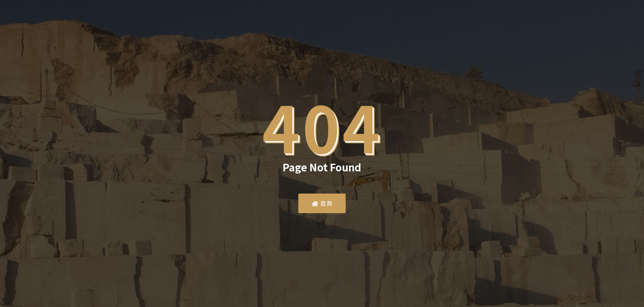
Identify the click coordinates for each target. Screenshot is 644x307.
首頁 (322, 203)
